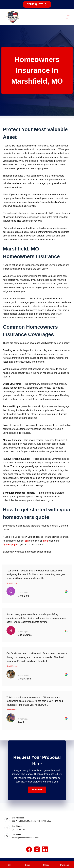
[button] (37, 790)
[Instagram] (37, 849)
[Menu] (68, 17)
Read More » (12, 583)
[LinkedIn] (45, 849)
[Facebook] (29, 849)
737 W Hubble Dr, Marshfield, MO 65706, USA (31, 821)
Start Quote (37, 4)
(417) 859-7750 (18, 829)
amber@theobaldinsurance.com (25, 838)
